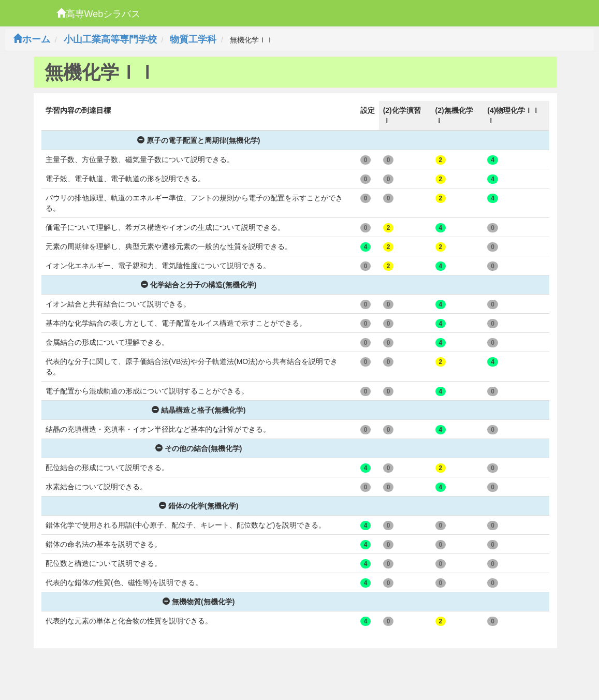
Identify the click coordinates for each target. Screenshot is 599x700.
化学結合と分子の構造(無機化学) (199, 285)
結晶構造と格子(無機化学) (199, 410)
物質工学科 (193, 39)
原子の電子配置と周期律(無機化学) (199, 140)
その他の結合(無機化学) (199, 448)
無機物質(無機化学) (199, 602)
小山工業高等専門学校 (110, 39)
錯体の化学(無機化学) (199, 506)
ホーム (32, 39)
